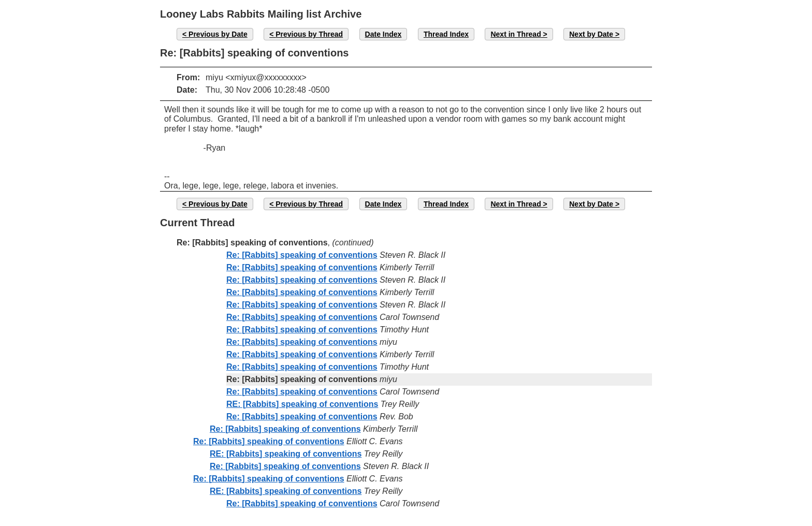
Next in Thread (516, 34)
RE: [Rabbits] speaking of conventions (302, 404)
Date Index (383, 34)
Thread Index (446, 34)
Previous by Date (218, 34)
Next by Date (591, 34)
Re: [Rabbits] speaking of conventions (302, 255)
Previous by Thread (309, 34)
